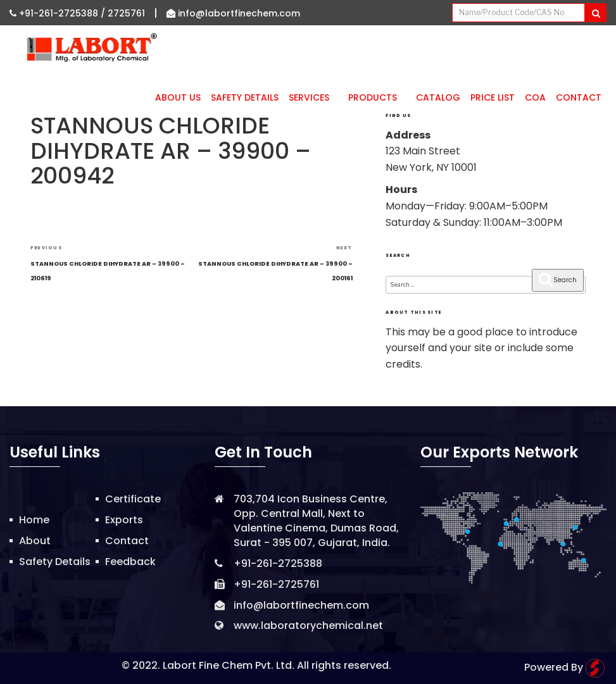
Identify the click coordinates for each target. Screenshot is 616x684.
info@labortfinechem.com (233, 13)
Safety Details (245, 97)
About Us (178, 97)
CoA (535, 97)
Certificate (133, 499)
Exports (124, 520)
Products (377, 97)
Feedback (130, 562)
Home (34, 520)
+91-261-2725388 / (59, 13)
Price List (493, 97)
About (35, 541)
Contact (579, 97)
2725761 (126, 13)
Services (313, 97)
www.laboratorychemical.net (308, 625)
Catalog (438, 97)
